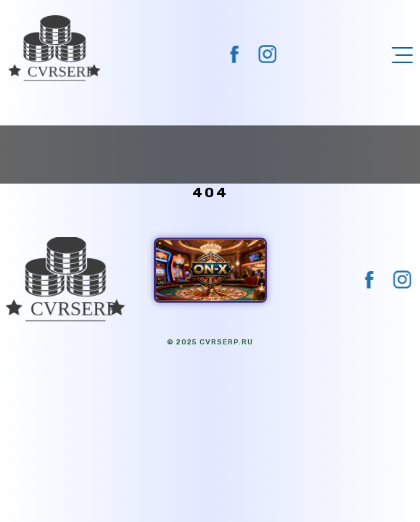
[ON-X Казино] (210, 270)
